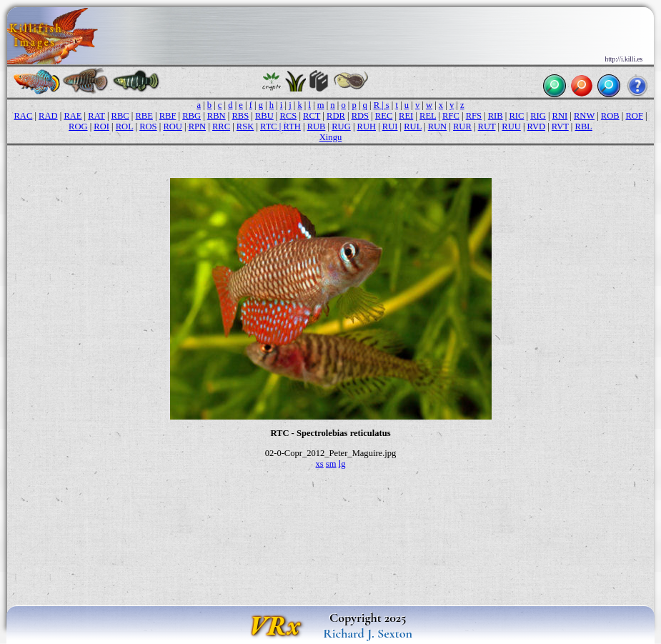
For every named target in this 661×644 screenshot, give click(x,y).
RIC (516, 116)
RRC (221, 127)
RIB (496, 116)
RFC (451, 116)
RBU (264, 116)
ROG (78, 127)
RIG (538, 116)
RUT (487, 127)
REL (428, 116)
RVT (560, 127)
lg (342, 464)
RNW (584, 116)
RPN (197, 127)
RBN (217, 116)
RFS (474, 116)
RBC (120, 116)
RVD (537, 127)
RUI (390, 127)
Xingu (330, 137)
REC (384, 116)
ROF (634, 116)
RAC (23, 116)
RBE (144, 116)
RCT (312, 116)
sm (331, 464)
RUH (367, 127)
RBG (192, 116)
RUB (317, 127)
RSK (245, 127)
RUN (438, 127)
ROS (148, 127)
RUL (413, 127)
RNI (560, 116)
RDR (336, 116)
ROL (125, 127)
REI (406, 116)
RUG (341, 127)
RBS (240, 116)
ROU (173, 127)
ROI (101, 127)
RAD (48, 116)
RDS (360, 116)
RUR (462, 127)
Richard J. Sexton (368, 633)
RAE (73, 116)
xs (320, 464)
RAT (96, 116)
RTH (292, 127)
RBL (584, 127)
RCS (289, 116)
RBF (168, 116)
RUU (511, 127)
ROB (610, 116)
